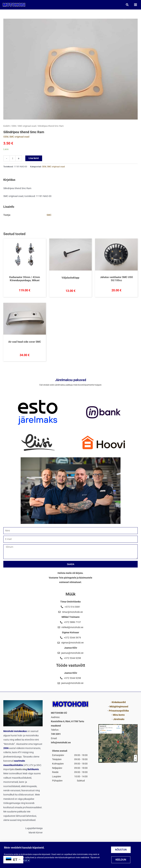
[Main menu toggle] (134, 5)
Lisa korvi (34, 159)
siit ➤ (27, 861)
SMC (49, 216)
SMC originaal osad (27, 127)
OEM (14, 127)
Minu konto (119, 715)
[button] (126, 5)
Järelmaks (119, 719)
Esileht (6, 127)
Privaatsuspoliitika (119, 711)
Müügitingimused (119, 707)
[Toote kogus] (13, 160)
